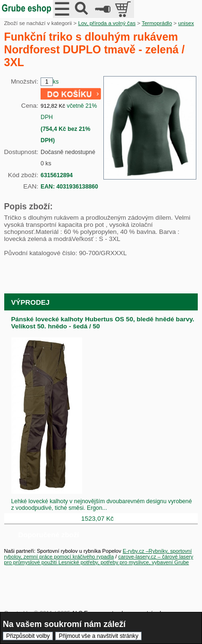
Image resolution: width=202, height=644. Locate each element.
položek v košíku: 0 (124, 9)
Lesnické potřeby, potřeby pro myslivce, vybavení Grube (124, 562)
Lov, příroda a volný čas (107, 23)
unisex (186, 23)
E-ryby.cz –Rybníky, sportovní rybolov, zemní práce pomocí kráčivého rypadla (98, 554)
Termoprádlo (157, 23)
